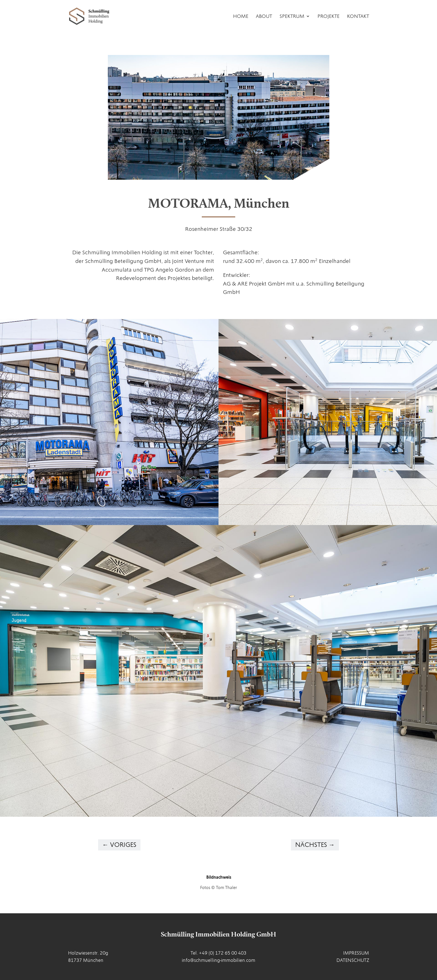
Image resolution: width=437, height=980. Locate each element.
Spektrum (292, 17)
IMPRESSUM (356, 953)
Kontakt (358, 17)
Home (241, 17)
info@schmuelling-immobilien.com (219, 960)
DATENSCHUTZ (353, 960)
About (264, 17)
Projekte (328, 17)
